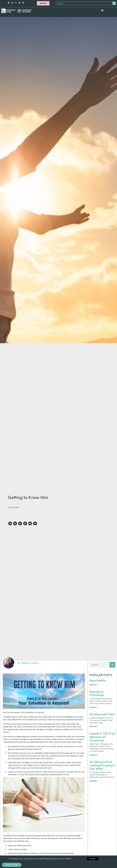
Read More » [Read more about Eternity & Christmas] (94, 707)
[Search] (114, 3)
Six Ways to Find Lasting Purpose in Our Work (102, 765)
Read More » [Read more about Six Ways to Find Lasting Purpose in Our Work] (94, 781)
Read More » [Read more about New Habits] (94, 685)
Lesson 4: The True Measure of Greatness (102, 737)
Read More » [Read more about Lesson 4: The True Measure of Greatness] (94, 755)
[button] (102, 10)
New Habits (98, 680)
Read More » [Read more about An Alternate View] (94, 727)
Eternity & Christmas (97, 693)
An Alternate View (102, 714)
